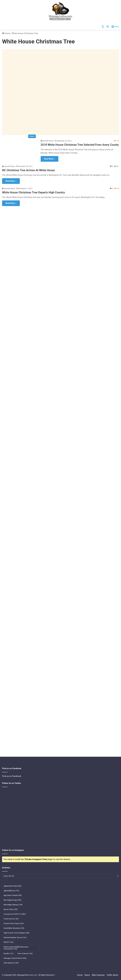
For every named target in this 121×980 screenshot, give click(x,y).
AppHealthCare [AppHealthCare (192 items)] (11, 891)
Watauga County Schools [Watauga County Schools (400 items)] (15, 958)
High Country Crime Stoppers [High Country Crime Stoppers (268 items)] (17, 933)
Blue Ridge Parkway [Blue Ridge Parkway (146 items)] (13, 905)
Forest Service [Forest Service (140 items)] (11, 919)
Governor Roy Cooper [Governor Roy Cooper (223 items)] (14, 923)
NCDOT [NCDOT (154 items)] (9, 942)
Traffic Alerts (112, 975)
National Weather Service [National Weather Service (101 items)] (15, 938)
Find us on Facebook (12, 776)
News (87, 975)
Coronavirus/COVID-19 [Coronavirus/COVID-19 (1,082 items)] (15, 914)
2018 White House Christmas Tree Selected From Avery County (80, 145)
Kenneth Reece (48, 141)
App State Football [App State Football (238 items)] (13, 895)
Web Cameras (98, 975)
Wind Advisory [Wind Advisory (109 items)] (11, 963)
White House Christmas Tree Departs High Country (33, 192)
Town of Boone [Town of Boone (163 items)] (25, 954)
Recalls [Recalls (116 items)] (8, 954)
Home (6, 33)
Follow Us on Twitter (12, 783)
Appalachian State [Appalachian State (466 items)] (13, 886)
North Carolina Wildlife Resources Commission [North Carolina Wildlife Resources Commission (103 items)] (16, 948)
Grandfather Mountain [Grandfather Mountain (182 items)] (14, 928)
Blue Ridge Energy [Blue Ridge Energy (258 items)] (12, 900)
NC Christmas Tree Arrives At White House (28, 170)
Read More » (50, 159)
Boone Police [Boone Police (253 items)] (11, 909)
